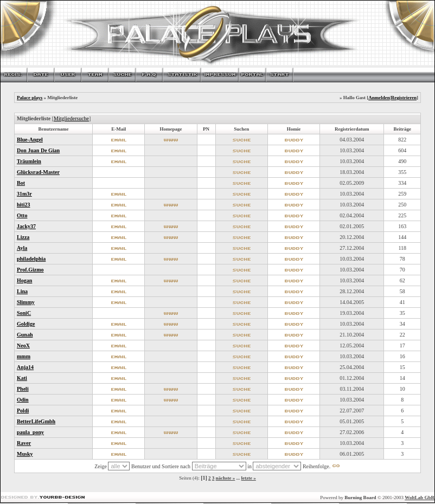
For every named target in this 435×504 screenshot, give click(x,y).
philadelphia (31, 259)
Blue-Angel (30, 140)
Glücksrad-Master (38, 172)
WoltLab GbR (420, 497)
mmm (24, 356)
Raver (24, 443)
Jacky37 (26, 226)
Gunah (25, 335)
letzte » (249, 478)
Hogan (24, 280)
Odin (23, 400)
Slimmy (26, 302)
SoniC (24, 313)
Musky (25, 454)
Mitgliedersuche (71, 118)
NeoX (23, 345)
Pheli (23, 389)
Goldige (26, 324)
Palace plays (30, 98)
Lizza (23, 237)
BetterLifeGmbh (36, 421)
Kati (22, 378)
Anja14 (25, 367)
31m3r (24, 194)
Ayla (22, 248)
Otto (22, 215)
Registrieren (404, 98)
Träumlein (29, 161)
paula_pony (30, 432)
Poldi (23, 411)
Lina (22, 291)
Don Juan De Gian (38, 150)
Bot (21, 183)
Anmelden (379, 98)
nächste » (226, 478)
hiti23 (23, 205)
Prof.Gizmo (30, 270)
